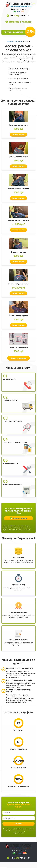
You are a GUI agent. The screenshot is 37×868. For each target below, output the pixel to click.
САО (22, 41)
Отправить (19, 824)
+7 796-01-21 (20, 16)
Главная (10, 41)
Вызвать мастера (18, 135)
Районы (16, 41)
